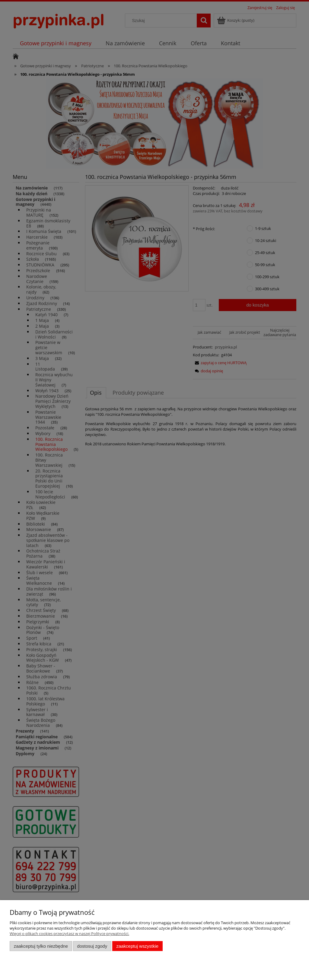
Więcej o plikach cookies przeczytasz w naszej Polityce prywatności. (69, 934)
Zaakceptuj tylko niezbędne (41, 946)
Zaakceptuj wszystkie (137, 946)
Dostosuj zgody (92, 946)
